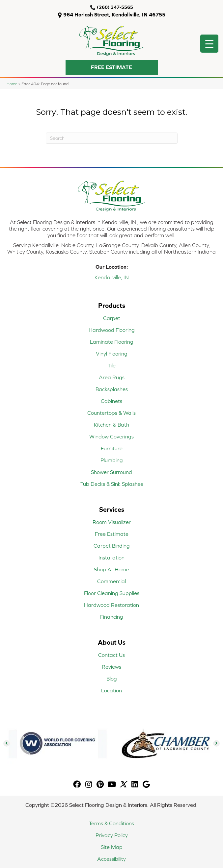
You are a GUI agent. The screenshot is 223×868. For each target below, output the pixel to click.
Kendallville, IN (112, 277)
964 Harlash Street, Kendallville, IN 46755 (114, 14)
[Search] (112, 138)
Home (12, 84)
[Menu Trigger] (209, 44)
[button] (112, 67)
